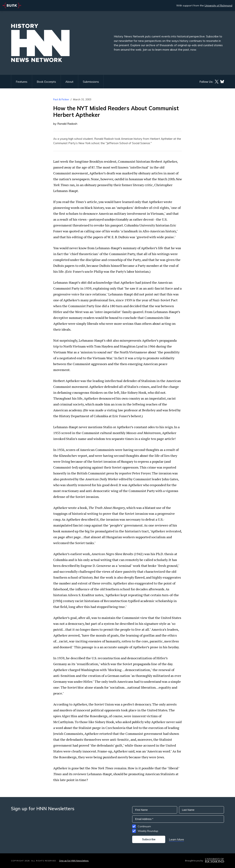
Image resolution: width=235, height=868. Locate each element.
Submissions (91, 82)
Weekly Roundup (148, 831)
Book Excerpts (46, 82)
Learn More (176, 839)
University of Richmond (218, 6)
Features (22, 82)
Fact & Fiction (61, 99)
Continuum (144, 826)
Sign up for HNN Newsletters (74, 861)
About (69, 82)
